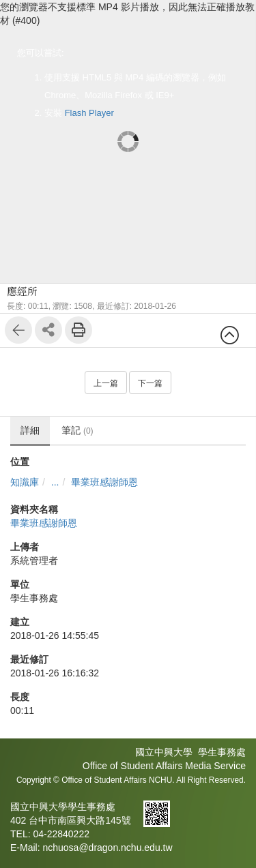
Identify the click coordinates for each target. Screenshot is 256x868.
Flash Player (89, 113)
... (55, 482)
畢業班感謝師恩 (104, 482)
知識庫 (25, 482)
